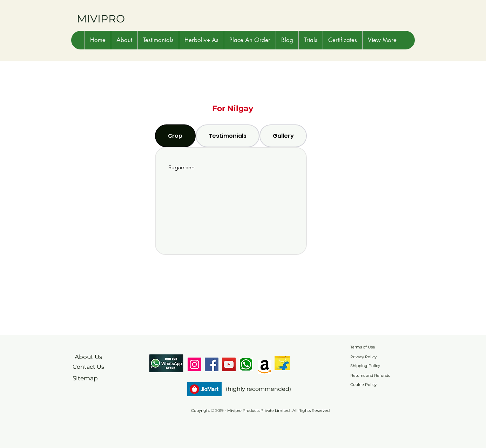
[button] (124, 40)
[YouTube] (229, 364)
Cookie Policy (363, 385)
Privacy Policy (363, 357)
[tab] (175, 136)
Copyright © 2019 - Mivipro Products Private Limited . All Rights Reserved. (261, 410)
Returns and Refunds (370, 375)
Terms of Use (363, 347)
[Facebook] (212, 364)
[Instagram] (194, 364)
